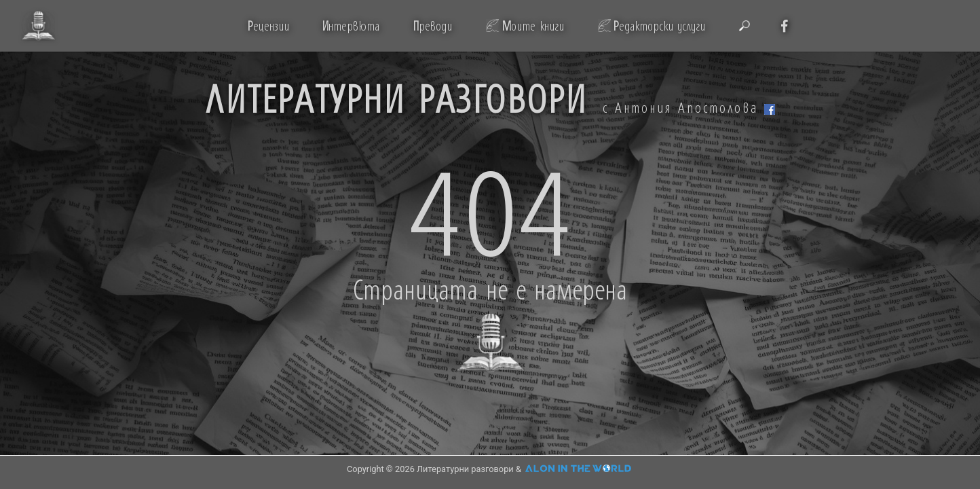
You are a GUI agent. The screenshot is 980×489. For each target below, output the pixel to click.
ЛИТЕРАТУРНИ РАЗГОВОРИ (396, 97)
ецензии (268, 25)
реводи (432, 25)
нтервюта (351, 25)
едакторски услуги (659, 25)
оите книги (533, 25)
